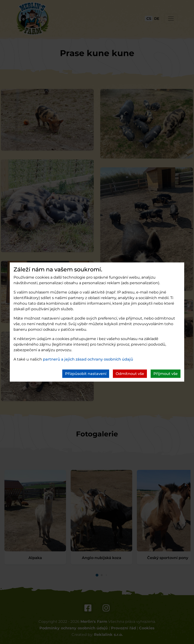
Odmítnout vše (130, 374)
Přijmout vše (166, 374)
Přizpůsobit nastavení (86, 374)
